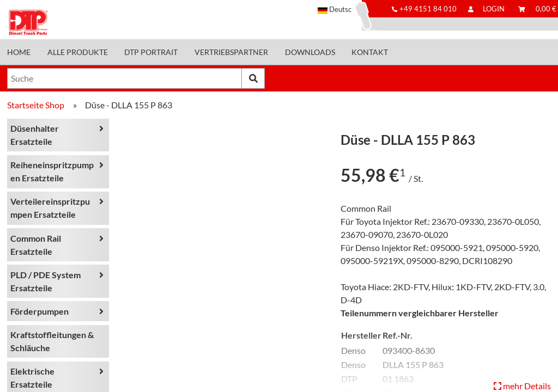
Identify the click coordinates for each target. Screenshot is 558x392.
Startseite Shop (36, 105)
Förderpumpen (40, 311)
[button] (340, 9)
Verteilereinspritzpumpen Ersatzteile (50, 208)
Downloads (310, 52)
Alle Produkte (78, 52)
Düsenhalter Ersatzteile (35, 135)
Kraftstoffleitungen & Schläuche (52, 341)
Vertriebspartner (231, 52)
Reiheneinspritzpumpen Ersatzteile (52, 171)
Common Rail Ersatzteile (36, 245)
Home (19, 52)
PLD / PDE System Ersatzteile (46, 281)
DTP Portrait (151, 52)
